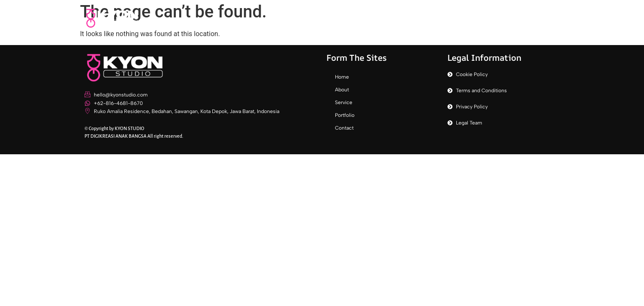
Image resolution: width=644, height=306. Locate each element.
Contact (539, 18)
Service (455, 18)
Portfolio (496, 18)
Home (381, 18)
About (417, 18)
